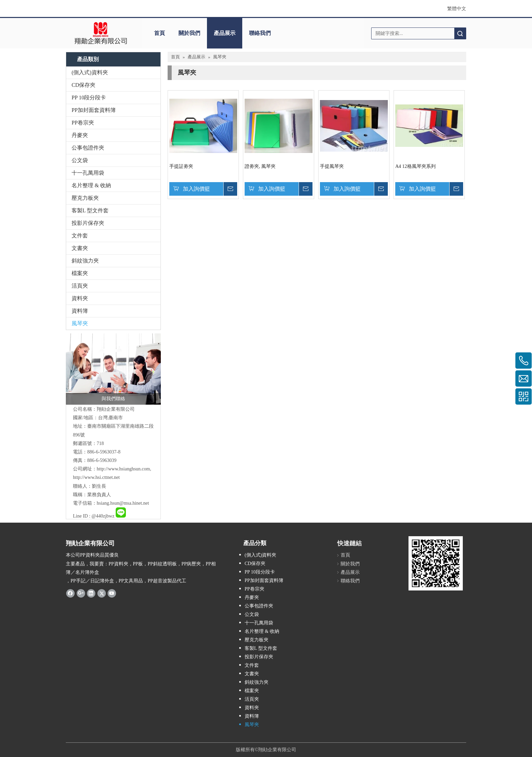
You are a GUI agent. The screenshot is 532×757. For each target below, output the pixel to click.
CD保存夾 (83, 85)
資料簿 (80, 311)
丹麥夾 (80, 135)
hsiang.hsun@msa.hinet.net (123, 503)
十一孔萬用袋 (88, 173)
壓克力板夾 (85, 198)
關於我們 (189, 33)
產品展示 (225, 33)
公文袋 (80, 160)
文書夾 (80, 248)
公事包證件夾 (88, 148)
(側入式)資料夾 (90, 72)
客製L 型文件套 (90, 210)
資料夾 (80, 298)
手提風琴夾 (332, 166)
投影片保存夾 (88, 223)
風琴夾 (80, 323)
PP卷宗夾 (83, 123)
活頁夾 (80, 286)
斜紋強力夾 (85, 261)
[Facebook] (70, 593)
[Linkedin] (91, 593)
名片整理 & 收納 (91, 185)
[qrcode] (436, 563)
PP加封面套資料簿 (94, 110)
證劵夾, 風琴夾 (260, 166)
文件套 (80, 236)
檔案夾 (80, 273)
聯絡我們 (260, 33)
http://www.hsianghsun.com (123, 469)
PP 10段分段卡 (89, 98)
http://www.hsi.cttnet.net (96, 477)
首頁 (159, 33)
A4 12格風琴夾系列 (415, 166)
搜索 (460, 33)
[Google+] (81, 593)
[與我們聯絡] (113, 369)
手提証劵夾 (181, 166)
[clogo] (101, 33)
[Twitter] (102, 593)
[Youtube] (112, 593)
